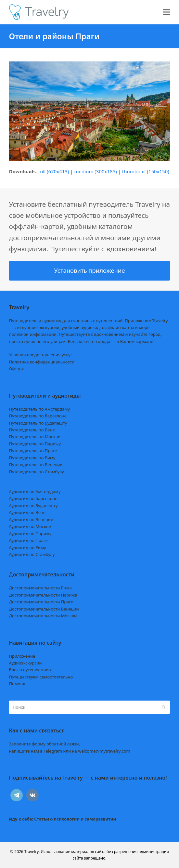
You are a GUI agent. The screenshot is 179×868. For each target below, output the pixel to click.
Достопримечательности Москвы (43, 616)
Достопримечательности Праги (41, 602)
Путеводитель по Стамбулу (37, 472)
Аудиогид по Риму (28, 547)
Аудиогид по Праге (28, 540)
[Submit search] (164, 707)
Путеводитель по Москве (35, 437)
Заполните (45, 744)
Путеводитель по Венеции (36, 465)
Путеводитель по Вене (32, 430)
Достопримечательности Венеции (44, 609)
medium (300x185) (96, 171)
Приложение (22, 656)
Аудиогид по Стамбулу (32, 554)
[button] (166, 12)
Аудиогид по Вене (27, 512)
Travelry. (32, 852)
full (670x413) (54, 171)
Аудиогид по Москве (30, 526)
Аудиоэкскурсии (26, 663)
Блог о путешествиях (31, 670)
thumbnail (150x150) (146, 171)
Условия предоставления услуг (41, 355)
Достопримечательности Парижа (43, 595)
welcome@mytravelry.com (104, 751)
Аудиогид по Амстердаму (35, 492)
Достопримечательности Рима (40, 588)
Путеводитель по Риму (32, 458)
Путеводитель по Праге (33, 451)
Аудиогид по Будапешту (33, 506)
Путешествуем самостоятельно (41, 677)
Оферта (17, 369)
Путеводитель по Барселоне (38, 416)
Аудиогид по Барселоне (33, 498)
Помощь (18, 684)
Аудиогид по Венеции (31, 519)
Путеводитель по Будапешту (38, 423)
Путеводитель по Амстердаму (40, 409)
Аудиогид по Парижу (30, 533)
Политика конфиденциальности (42, 362)
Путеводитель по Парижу (35, 444)
